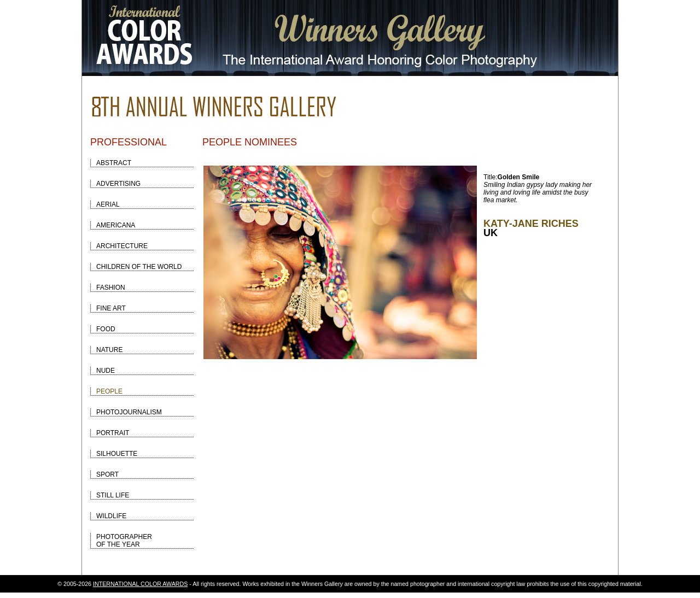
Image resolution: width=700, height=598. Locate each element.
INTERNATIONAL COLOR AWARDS (140, 584)
